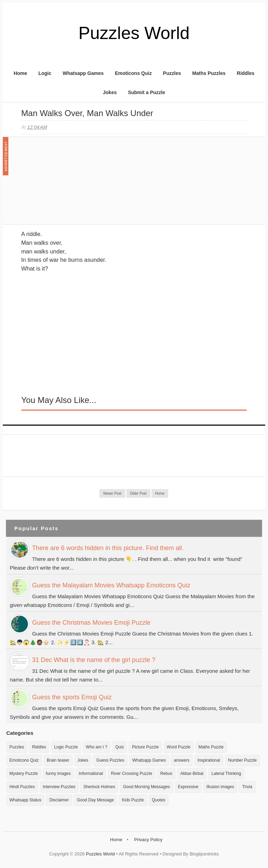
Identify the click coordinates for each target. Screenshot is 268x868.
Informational (91, 774)
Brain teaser (58, 760)
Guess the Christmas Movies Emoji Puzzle (91, 623)
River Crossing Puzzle (132, 774)
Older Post (138, 493)
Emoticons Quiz (133, 73)
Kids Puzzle (133, 800)
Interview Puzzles (59, 787)
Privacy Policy (148, 840)
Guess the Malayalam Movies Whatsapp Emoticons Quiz (111, 585)
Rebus (166, 774)
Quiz (120, 747)
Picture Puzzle (145, 747)
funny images (58, 774)
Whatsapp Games (83, 73)
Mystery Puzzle (24, 774)
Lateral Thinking (226, 774)
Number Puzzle (243, 760)
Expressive (188, 787)
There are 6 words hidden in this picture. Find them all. (108, 548)
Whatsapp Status (25, 800)
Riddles (246, 73)
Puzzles (172, 73)
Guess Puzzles (110, 760)
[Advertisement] (74, 184)
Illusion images (220, 787)
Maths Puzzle (211, 747)
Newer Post (112, 493)
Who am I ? (96, 747)
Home (20, 73)
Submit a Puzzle (147, 92)
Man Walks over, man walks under (87, 113)
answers (182, 760)
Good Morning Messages (147, 787)
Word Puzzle (179, 747)
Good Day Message (95, 800)
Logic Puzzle (66, 747)
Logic (45, 73)
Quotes (159, 800)
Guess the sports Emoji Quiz (72, 697)
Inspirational (209, 760)
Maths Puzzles (209, 73)
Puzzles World (134, 33)
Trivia (247, 787)
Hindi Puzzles (22, 787)
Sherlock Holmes (99, 787)
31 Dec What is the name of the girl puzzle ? (94, 660)
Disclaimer (59, 800)
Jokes (110, 92)
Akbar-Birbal (192, 774)
